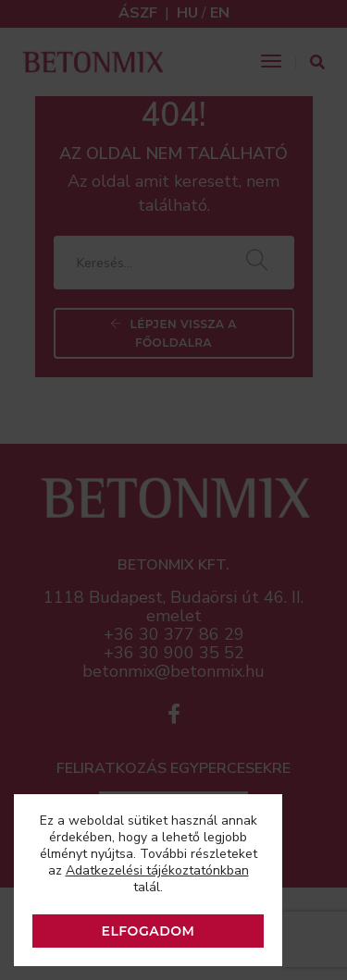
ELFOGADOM (149, 931)
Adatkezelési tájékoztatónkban (157, 870)
